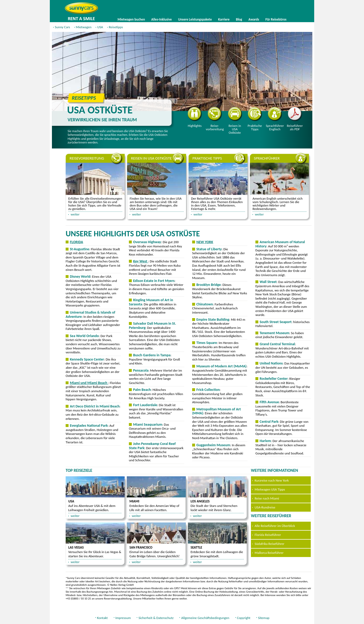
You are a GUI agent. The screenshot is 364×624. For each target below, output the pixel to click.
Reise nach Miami (267, 498)
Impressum (123, 618)
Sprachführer (267, 158)
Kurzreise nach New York (272, 480)
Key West (141, 261)
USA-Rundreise (265, 507)
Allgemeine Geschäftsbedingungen (205, 618)
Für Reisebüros (276, 19)
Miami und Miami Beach (89, 383)
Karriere (224, 19)
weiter (75, 214)
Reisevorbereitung (215, 119)
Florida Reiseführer (268, 535)
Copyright (244, 618)
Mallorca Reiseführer (269, 553)
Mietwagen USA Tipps (270, 489)
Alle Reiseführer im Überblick (275, 526)
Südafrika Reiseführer (270, 544)
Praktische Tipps (255, 119)
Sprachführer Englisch (275, 119)
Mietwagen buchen (131, 19)
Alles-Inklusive (162, 19)
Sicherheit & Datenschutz (156, 618)
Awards (254, 19)
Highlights (195, 117)
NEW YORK (205, 242)
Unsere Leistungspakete (195, 19)
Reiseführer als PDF (295, 119)
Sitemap (264, 618)
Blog (239, 19)
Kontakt (102, 618)
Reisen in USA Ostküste (235, 121)
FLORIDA (76, 242)
